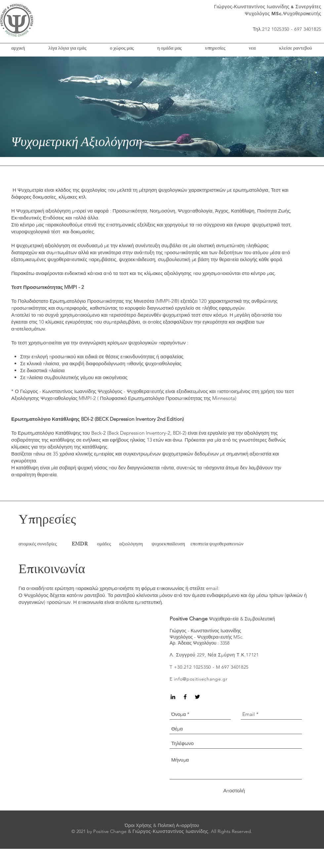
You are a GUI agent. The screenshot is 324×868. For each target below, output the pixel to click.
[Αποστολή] (234, 790)
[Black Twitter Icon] (197, 697)
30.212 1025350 (194, 667)
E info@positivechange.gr (199, 679)
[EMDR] (80, 544)
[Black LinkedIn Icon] (173, 697)
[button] (169, 49)
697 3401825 (235, 667)
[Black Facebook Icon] (185, 697)
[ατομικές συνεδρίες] (43, 544)
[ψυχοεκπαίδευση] (168, 544)
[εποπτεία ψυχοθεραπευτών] (217, 544)
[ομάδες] (104, 544)
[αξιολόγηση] (131, 544)
